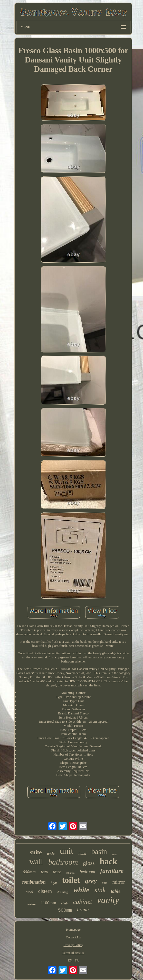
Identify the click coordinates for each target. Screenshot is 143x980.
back (109, 861)
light (54, 883)
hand (82, 854)
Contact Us (73, 937)
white (81, 890)
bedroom (87, 872)
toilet (71, 880)
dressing (63, 892)
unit (67, 851)
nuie (105, 883)
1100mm (49, 903)
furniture (112, 871)
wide (51, 853)
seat (115, 854)
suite (36, 852)
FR (77, 960)
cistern (45, 891)
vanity (108, 900)
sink (100, 890)
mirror (119, 882)
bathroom (63, 862)
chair (65, 903)
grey (91, 881)
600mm (70, 873)
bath (44, 872)
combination (34, 882)
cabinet (83, 902)
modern (32, 904)
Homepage (73, 929)
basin (99, 851)
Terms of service (73, 953)
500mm (65, 910)
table (116, 891)
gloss (89, 863)
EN (70, 960)
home (83, 910)
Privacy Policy (73, 945)
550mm (29, 872)
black (57, 872)
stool (30, 892)
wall (36, 862)
